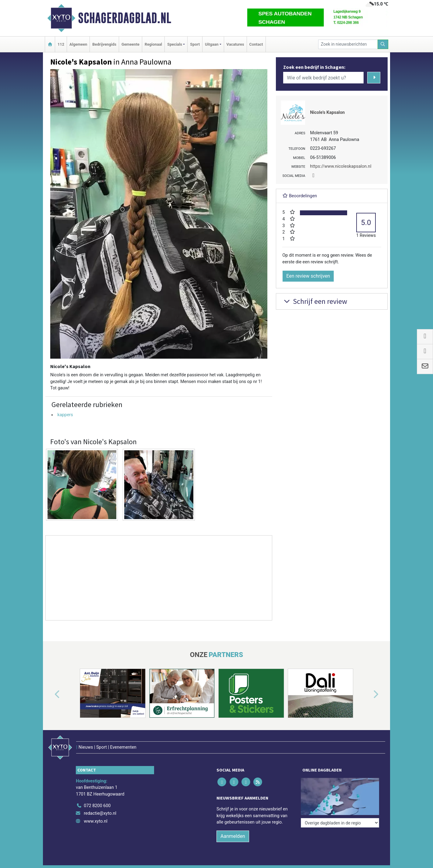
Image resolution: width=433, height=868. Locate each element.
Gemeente (130, 44)
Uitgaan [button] (212, 44)
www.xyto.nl (95, 821)
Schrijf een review (315, 301)
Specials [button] (175, 44)
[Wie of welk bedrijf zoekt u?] (323, 78)
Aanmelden (233, 836)
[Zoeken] (383, 44)
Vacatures (235, 44)
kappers (65, 415)
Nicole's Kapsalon (327, 112)
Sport (195, 44)
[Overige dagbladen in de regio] (340, 823)
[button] (50, 694)
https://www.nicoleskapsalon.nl (341, 166)
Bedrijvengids (104, 44)
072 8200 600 (97, 806)
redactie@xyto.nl (100, 813)
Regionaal (153, 44)
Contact (256, 44)
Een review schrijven (308, 276)
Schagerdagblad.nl (125, 18)
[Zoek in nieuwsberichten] (348, 44)
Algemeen (78, 44)
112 (61, 44)
